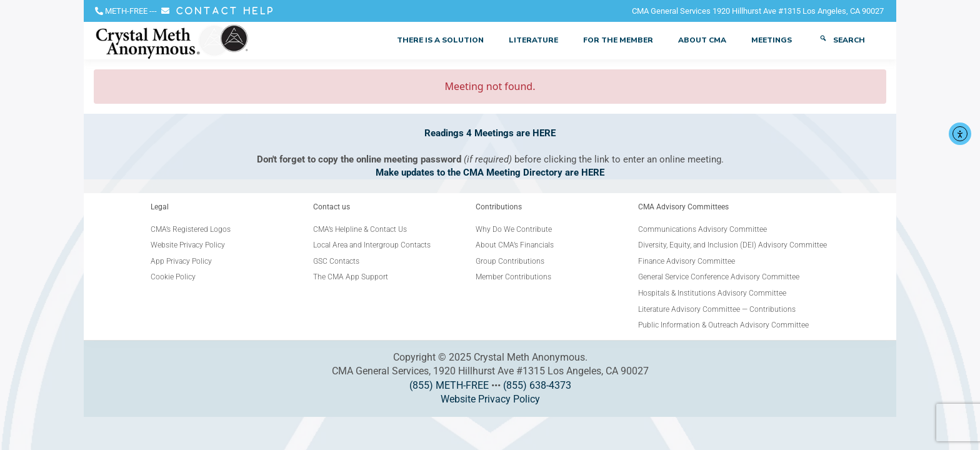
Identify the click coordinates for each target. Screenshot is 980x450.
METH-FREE (126, 11)
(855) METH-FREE (449, 385)
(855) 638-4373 (537, 385)
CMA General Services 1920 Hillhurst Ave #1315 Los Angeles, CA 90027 (758, 11)
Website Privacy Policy (490, 399)
